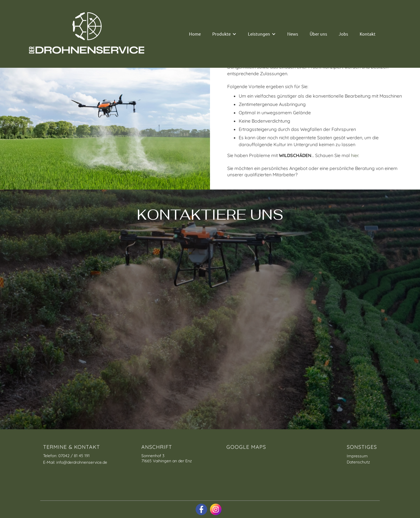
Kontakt (368, 34)
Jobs (343, 34)
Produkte (221, 34)
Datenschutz (358, 462)
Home (195, 34)
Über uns (318, 34)
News (293, 34)
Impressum (357, 456)
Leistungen (259, 34)
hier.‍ (355, 155)
